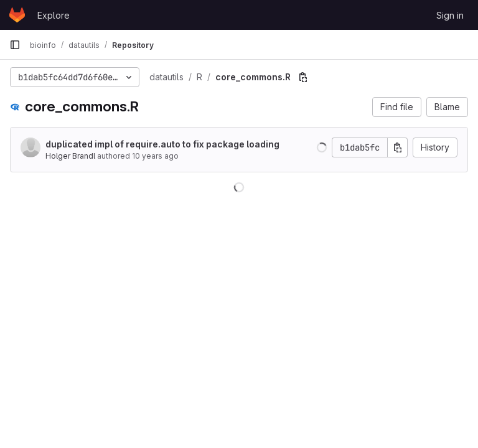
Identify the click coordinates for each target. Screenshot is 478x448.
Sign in (450, 15)
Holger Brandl (70, 156)
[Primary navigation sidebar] (15, 45)
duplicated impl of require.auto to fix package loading (162, 144)
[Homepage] (17, 15)
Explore (54, 15)
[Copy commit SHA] (398, 147)
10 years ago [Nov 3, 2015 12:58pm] (155, 156)
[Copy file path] (303, 77)
